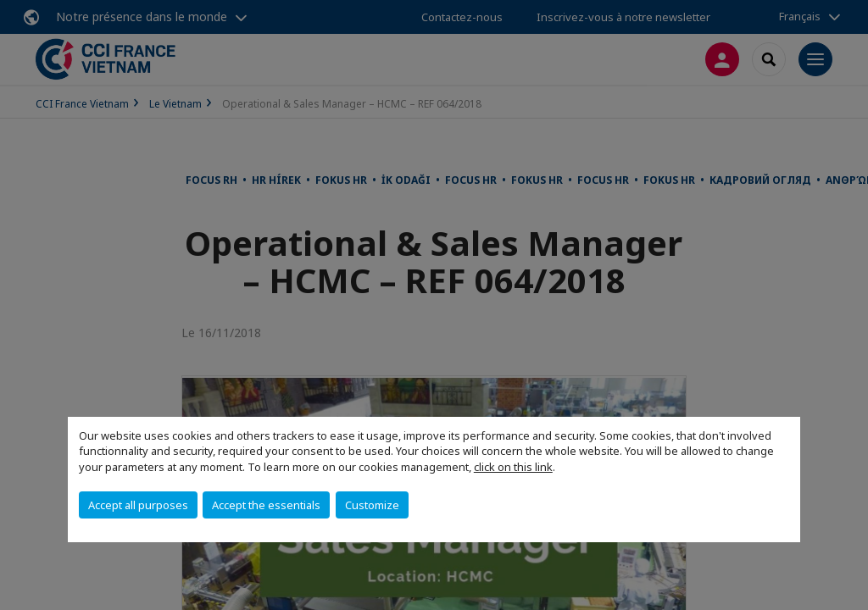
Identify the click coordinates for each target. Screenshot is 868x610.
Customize (372, 505)
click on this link (513, 467)
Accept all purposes (138, 505)
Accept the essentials (266, 505)
